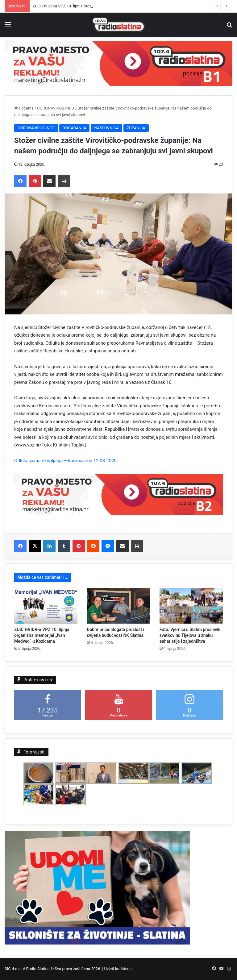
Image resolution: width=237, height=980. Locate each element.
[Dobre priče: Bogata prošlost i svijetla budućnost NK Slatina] (118, 606)
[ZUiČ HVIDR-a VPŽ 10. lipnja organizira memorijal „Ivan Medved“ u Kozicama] (46, 606)
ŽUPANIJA (136, 128)
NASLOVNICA (106, 128)
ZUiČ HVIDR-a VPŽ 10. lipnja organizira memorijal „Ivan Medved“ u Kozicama (42, 635)
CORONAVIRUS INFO (56, 108)
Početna (24, 108)
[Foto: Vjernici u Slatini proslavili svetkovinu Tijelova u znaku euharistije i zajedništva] (191, 606)
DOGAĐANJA (75, 128)
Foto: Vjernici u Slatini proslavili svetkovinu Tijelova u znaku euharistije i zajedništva (190, 635)
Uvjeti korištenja (118, 969)
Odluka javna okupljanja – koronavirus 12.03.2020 (65, 461)
